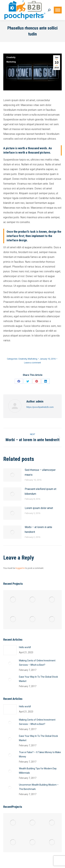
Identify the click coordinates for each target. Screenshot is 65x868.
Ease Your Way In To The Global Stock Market (38, 679)
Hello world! (25, 647)
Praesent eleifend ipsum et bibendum (41, 491)
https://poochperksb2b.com (40, 407)
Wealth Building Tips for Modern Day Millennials (38, 771)
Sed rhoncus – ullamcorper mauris (40, 472)
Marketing (11, 62)
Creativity (11, 57)
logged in (20, 568)
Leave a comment (32, 363)
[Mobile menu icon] (58, 10)
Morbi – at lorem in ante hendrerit (38, 530)
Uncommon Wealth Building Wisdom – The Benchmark (39, 787)
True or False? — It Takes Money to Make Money (40, 754)
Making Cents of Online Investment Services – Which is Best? (37, 663)
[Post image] (12, 475)
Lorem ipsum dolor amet (39, 508)
